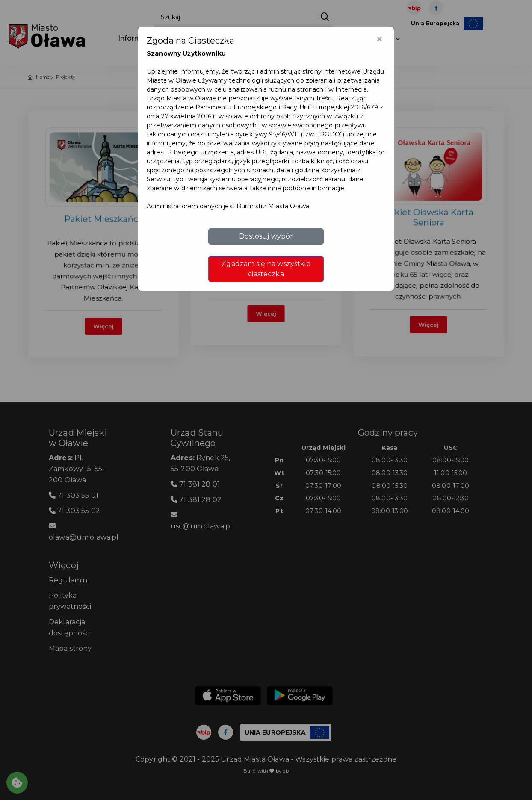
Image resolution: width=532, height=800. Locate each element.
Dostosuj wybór (266, 236)
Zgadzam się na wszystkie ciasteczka (266, 269)
